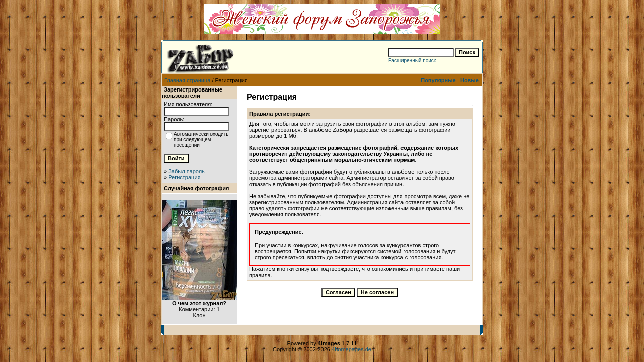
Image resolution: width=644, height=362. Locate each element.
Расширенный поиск (412, 61)
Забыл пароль (186, 171)
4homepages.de (351, 349)
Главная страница (187, 80)
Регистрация (184, 177)
